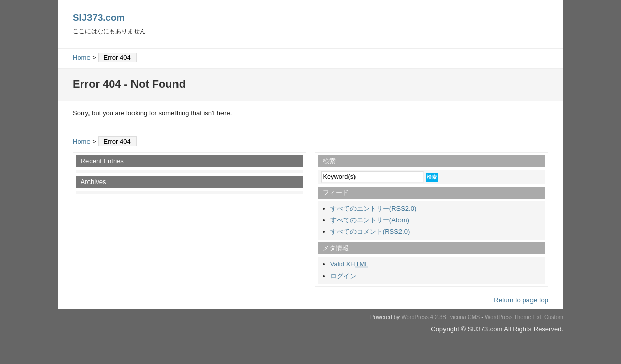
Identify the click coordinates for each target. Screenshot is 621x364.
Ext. (538, 317)
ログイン (343, 276)
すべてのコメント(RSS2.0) (370, 231)
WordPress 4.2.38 (423, 317)
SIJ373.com (99, 17)
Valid (349, 264)
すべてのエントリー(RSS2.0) (373, 209)
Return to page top (521, 300)
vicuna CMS (465, 317)
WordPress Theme (508, 317)
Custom (554, 317)
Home (82, 57)
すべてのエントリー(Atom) (370, 220)
